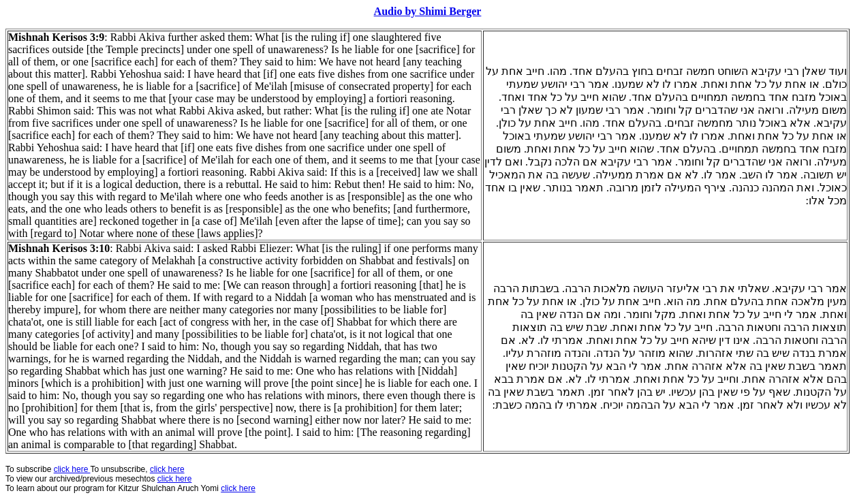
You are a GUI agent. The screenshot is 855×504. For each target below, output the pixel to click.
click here (175, 479)
